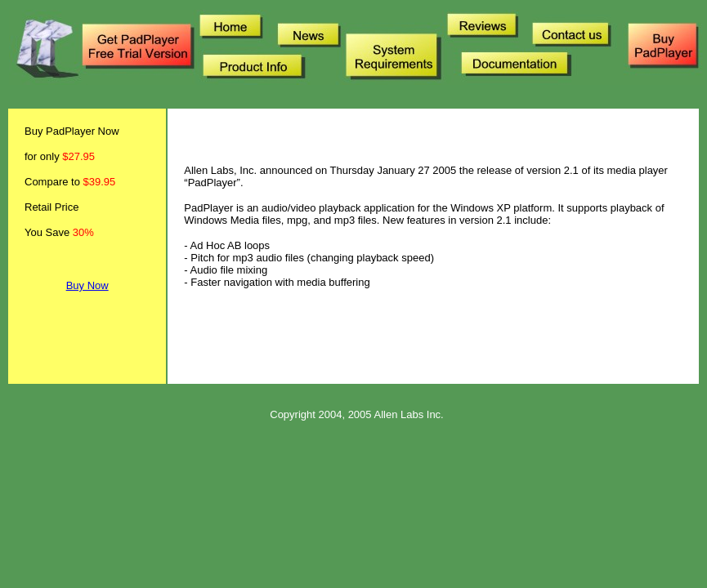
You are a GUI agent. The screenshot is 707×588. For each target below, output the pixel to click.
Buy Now (87, 285)
